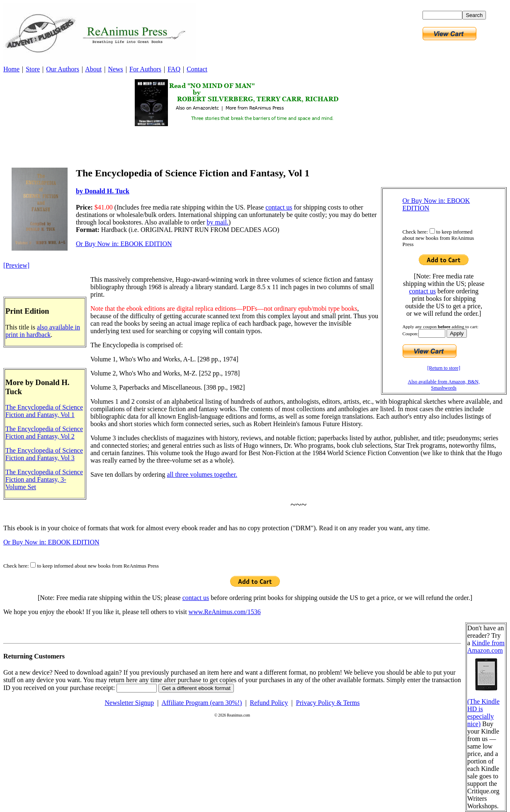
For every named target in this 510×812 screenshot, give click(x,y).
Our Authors (63, 69)
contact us (423, 291)
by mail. (217, 222)
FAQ (174, 69)
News (115, 69)
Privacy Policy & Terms (328, 703)
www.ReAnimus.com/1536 (225, 612)
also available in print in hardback (43, 331)
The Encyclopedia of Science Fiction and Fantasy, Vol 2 (44, 433)
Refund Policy (269, 703)
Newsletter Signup (130, 703)
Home (11, 69)
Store (33, 69)
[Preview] (16, 265)
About (93, 69)
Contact (197, 69)
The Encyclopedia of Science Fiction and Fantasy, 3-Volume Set (44, 479)
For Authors (145, 69)
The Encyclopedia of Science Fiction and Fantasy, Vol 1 (44, 411)
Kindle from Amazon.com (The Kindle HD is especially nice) (486, 683)
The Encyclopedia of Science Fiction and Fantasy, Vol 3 (44, 454)
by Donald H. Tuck (103, 191)
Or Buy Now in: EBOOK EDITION (124, 244)
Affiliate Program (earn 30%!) (202, 703)
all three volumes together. (202, 474)
